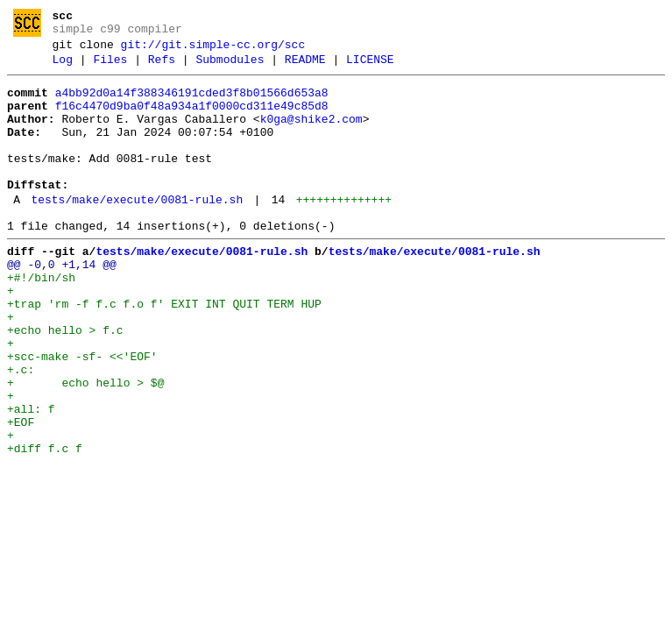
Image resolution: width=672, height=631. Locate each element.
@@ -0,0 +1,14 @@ (62, 304)
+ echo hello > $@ (85, 446)
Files (110, 67)
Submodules (230, 67)
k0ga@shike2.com (311, 135)
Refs (162, 67)
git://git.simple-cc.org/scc (213, 50)
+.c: (21, 430)
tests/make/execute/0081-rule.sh (137, 231)
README (305, 67)
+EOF (21, 493)
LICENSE (370, 67)
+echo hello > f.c (65, 383)
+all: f (31, 478)
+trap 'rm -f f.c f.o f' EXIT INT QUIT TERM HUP (164, 351)
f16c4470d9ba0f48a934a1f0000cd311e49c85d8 (192, 119)
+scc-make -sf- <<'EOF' (82, 415)
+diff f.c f (45, 525)
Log (63, 67)
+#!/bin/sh (41, 320)
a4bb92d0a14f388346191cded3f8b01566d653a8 (192, 103)
